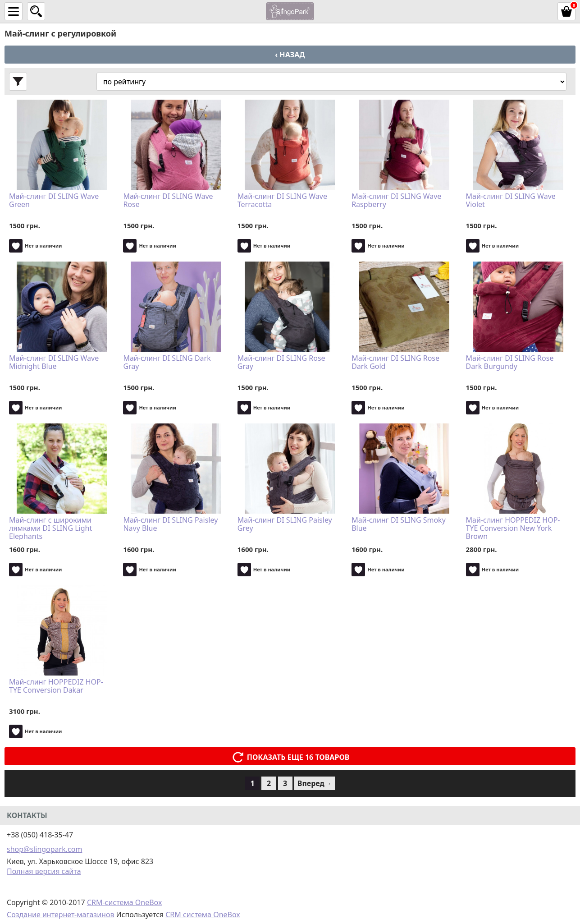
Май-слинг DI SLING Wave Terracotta (282, 201)
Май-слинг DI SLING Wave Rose (168, 201)
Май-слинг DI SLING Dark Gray (167, 363)
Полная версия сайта (44, 871)
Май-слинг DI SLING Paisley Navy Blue (170, 524)
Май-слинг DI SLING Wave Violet (511, 201)
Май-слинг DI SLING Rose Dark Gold (395, 363)
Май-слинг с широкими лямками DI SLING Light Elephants (50, 528)
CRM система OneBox (203, 915)
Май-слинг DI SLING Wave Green (54, 201)
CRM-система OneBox (125, 902)
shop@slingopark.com (44, 849)
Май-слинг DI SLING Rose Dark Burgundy (510, 363)
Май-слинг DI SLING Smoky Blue (399, 524)
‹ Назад (290, 55)
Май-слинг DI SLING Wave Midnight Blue (54, 363)
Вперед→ (315, 783)
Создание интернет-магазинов (60, 915)
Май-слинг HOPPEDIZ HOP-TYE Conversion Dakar (56, 686)
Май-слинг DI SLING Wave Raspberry (396, 201)
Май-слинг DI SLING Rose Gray (281, 363)
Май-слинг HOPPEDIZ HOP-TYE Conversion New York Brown (513, 528)
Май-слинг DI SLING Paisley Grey (285, 524)
